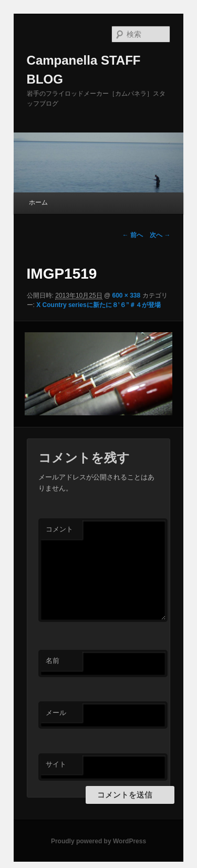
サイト (56, 764)
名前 (53, 661)
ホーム (38, 202)
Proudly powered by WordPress (98, 841)
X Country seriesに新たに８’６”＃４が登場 (98, 305)
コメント (59, 529)
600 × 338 (126, 295)
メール (56, 713)
